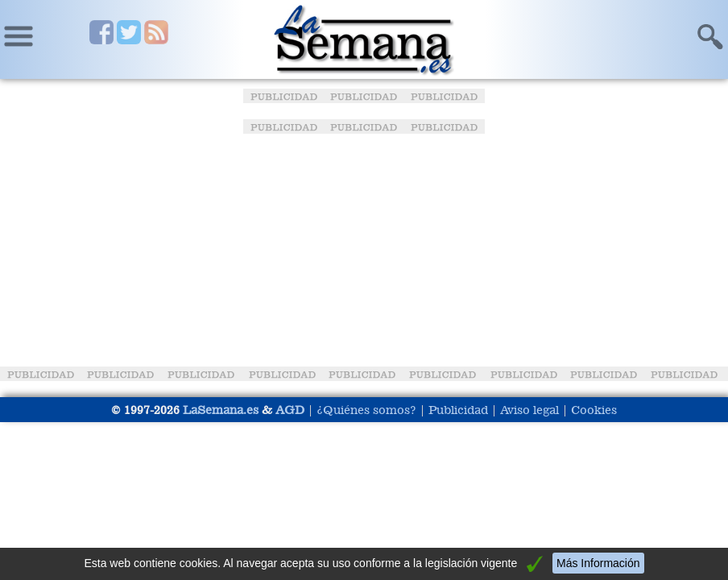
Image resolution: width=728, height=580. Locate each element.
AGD (290, 410)
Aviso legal (529, 410)
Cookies (594, 410)
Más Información (598, 563)
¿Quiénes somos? (366, 410)
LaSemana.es (221, 410)
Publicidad (458, 410)
